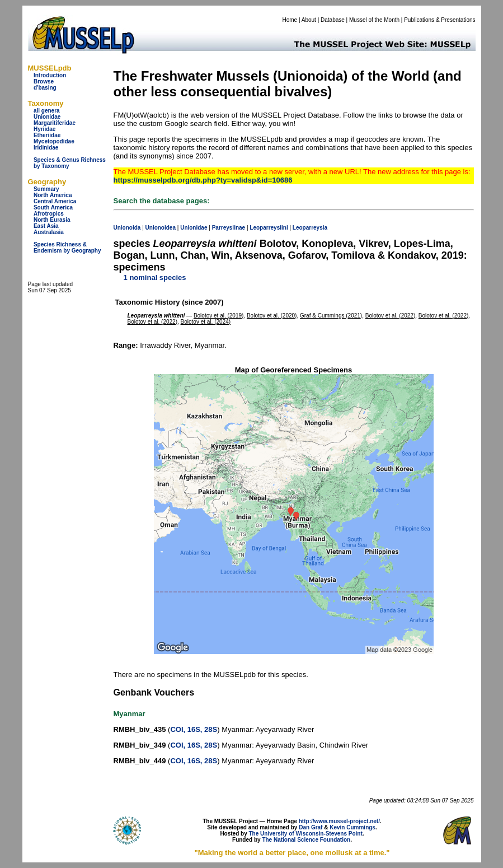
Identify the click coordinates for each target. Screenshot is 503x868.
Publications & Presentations (439, 20)
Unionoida (127, 228)
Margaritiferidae (55, 123)
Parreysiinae (229, 228)
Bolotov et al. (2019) (219, 316)
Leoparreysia (310, 228)
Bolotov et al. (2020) (272, 316)
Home (290, 20)
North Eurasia (52, 220)
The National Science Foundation (306, 840)
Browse (44, 81)
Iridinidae (46, 148)
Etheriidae (47, 135)
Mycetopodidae (54, 141)
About (309, 20)
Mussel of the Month (374, 20)
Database (333, 20)
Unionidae (47, 117)
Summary (46, 189)
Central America (55, 201)
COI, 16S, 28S (194, 729)
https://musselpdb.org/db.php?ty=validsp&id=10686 (203, 180)
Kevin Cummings (352, 827)
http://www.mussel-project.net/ (339, 821)
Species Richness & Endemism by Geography (67, 248)
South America (53, 207)
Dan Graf (311, 827)
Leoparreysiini (269, 228)
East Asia (46, 226)
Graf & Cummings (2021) (331, 316)
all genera (47, 111)
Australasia (49, 232)
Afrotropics (49, 214)
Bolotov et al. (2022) (391, 316)
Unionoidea (161, 228)
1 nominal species (155, 277)
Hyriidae (44, 129)
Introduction (50, 75)
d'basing (45, 88)
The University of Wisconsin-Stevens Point (306, 834)
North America (53, 195)
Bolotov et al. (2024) (206, 322)
